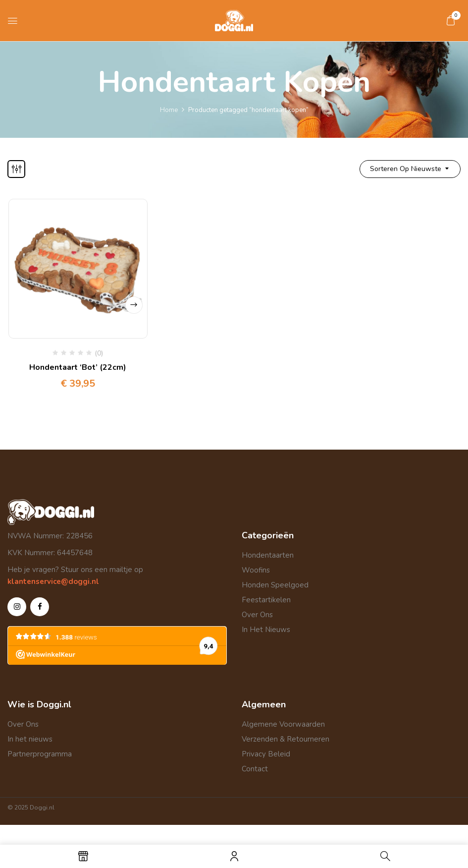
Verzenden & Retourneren (286, 739)
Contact (255, 769)
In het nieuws (30, 739)
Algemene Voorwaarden (283, 724)
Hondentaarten (268, 555)
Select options (133, 305)
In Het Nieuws (266, 630)
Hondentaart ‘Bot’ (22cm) (78, 367)
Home (169, 110)
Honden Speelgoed (275, 585)
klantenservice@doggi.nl (53, 581)
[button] (451, 20)
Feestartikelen (266, 600)
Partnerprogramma (40, 754)
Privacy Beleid (266, 754)
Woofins (256, 570)
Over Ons (257, 615)
